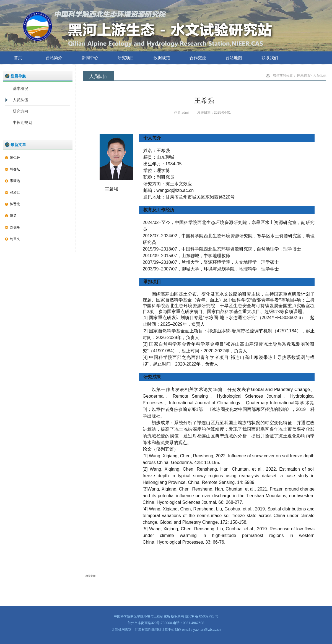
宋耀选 (15, 181)
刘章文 (15, 239)
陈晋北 (15, 204)
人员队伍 (20, 100)
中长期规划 (22, 122)
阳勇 (13, 216)
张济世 (15, 192)
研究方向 (20, 111)
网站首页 (304, 75)
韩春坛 (15, 169)
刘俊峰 (15, 227)
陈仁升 (15, 158)
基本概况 (20, 88)
